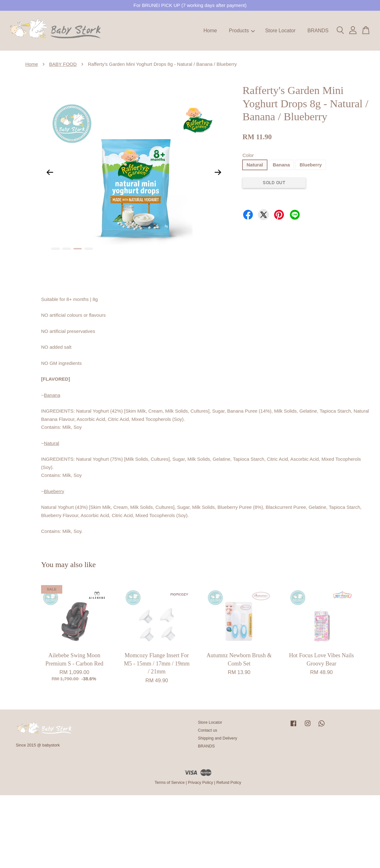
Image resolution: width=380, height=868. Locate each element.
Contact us (208, 730)
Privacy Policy (200, 782)
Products (242, 31)
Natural (255, 165)
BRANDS (318, 31)
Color (248, 155)
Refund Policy (229, 782)
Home (210, 31)
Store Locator (280, 31)
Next (218, 172)
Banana (281, 165)
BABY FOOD (63, 64)
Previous (50, 172)
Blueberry (311, 165)
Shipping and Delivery (218, 738)
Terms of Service (170, 782)
